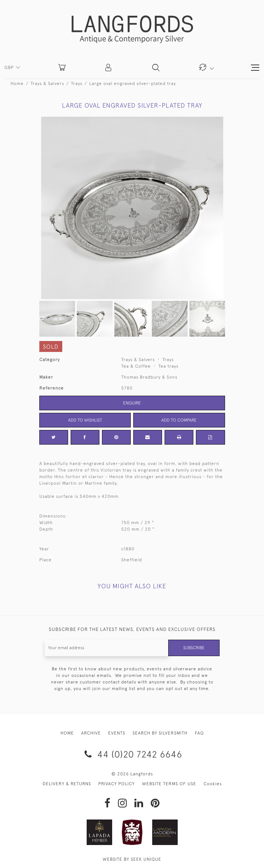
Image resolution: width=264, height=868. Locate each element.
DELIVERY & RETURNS (67, 784)
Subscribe (194, 648)
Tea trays (168, 366)
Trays (77, 84)
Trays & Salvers (47, 84)
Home (17, 84)
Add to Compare (179, 420)
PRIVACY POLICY (117, 784)
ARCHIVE (91, 733)
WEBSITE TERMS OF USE (169, 784)
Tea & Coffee (136, 366)
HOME (67, 733)
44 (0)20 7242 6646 (132, 754)
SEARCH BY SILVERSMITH (160, 733)
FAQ (199, 733)
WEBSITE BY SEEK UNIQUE (132, 859)
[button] (109, 67)
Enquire (132, 403)
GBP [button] (10, 67)
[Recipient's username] (107, 648)
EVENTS (117, 733)
